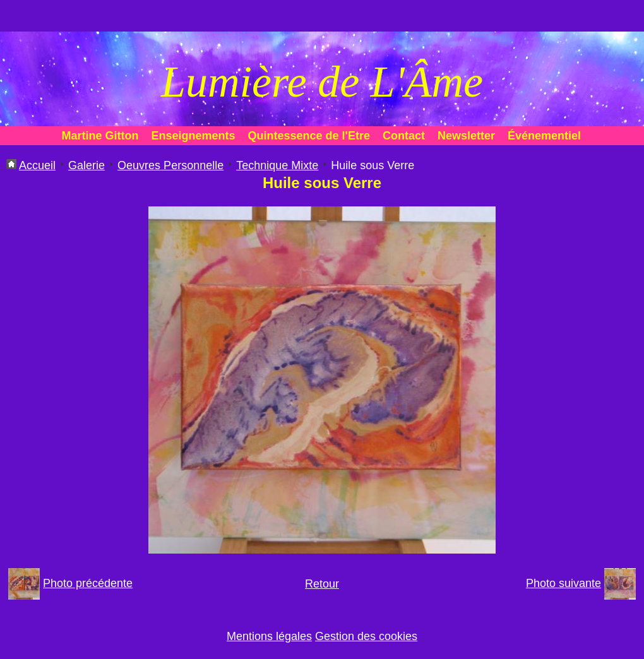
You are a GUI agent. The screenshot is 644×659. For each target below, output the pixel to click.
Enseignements (194, 136)
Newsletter (466, 136)
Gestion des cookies (366, 636)
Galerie (86, 165)
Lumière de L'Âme (322, 82)
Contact (404, 136)
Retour (322, 584)
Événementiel (544, 136)
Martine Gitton (100, 136)
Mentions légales (269, 636)
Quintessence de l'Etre (309, 136)
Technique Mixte (277, 165)
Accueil (37, 165)
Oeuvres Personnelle (170, 165)
